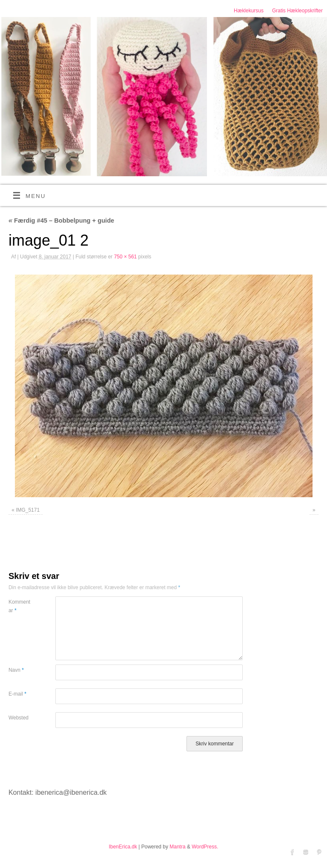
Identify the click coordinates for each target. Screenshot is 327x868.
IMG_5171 (28, 510)
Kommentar (19, 606)
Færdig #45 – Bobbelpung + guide (61, 221)
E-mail (17, 694)
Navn (16, 670)
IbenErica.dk (123, 847)
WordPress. (205, 847)
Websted (19, 718)
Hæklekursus (249, 11)
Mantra (177, 847)
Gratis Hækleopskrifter (297, 11)
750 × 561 (126, 257)
